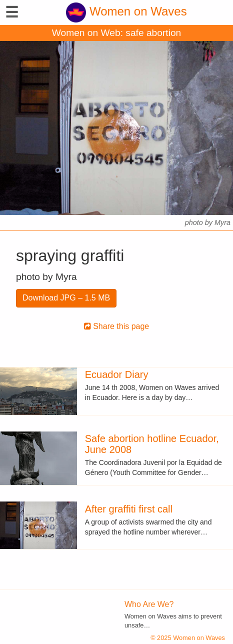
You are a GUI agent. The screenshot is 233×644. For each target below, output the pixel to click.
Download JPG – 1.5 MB (66, 298)
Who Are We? (149, 604)
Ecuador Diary (117, 374)
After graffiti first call (129, 509)
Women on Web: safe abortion (116, 33)
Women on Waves (126, 11)
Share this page (117, 326)
